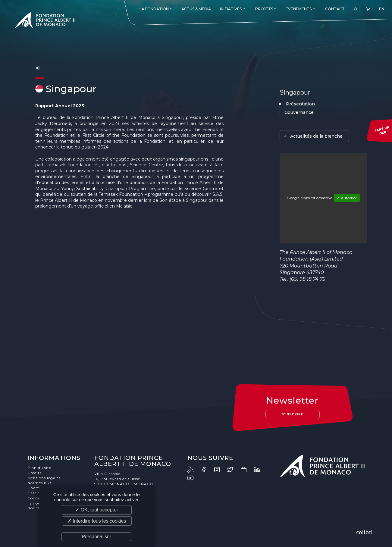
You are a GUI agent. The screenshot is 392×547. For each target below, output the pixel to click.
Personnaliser (96, 537)
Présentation (300, 104)
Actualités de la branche (313, 136)
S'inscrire (293, 414)
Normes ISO (39, 483)
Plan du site (39, 468)
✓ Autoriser (347, 198)
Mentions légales (44, 478)
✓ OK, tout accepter (97, 510)
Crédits (34, 473)
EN (382, 9)
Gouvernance (299, 112)
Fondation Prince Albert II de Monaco (45, 21)
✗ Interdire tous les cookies (97, 521)
